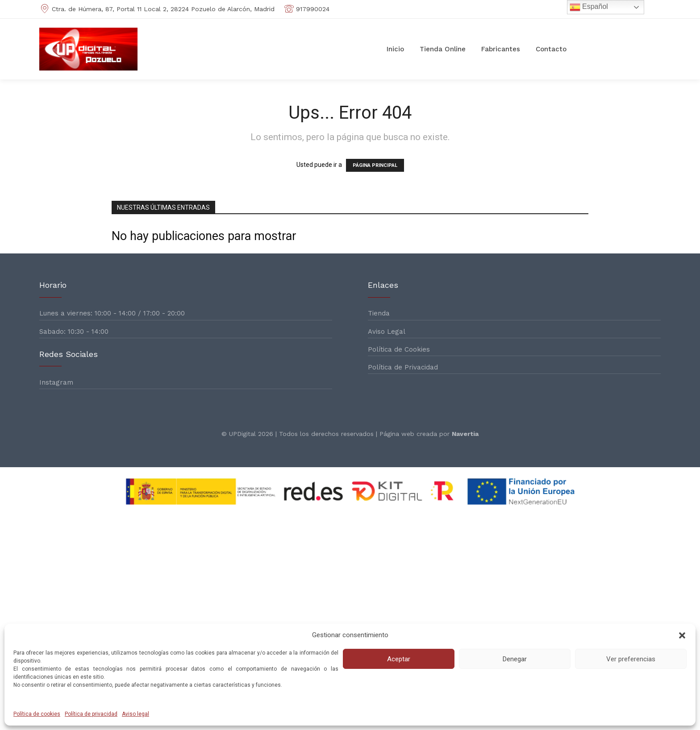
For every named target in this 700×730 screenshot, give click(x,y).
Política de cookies (37, 714)
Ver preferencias (631, 659)
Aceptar (399, 659)
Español (589, 7)
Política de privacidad (91, 714)
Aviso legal (135, 714)
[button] (682, 635)
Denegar (515, 659)
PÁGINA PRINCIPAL (375, 165)
